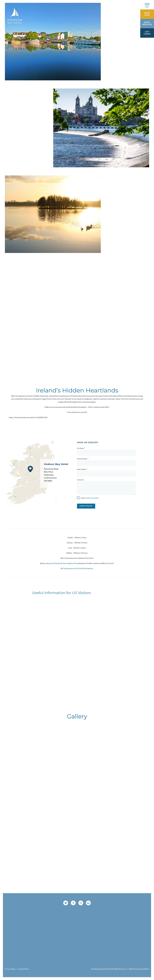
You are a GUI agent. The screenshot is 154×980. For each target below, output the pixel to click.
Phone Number (82, 459)
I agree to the (90, 498)
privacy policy (94, 498)
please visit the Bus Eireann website (60, 563)
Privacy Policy (10, 969)
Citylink (111, 563)
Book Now (147, 14)
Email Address (82, 469)
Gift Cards (147, 33)
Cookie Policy (24, 969)
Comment (80, 480)
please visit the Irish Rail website (80, 568)
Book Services (147, 24)
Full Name (80, 448)
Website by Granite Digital (139, 969)
